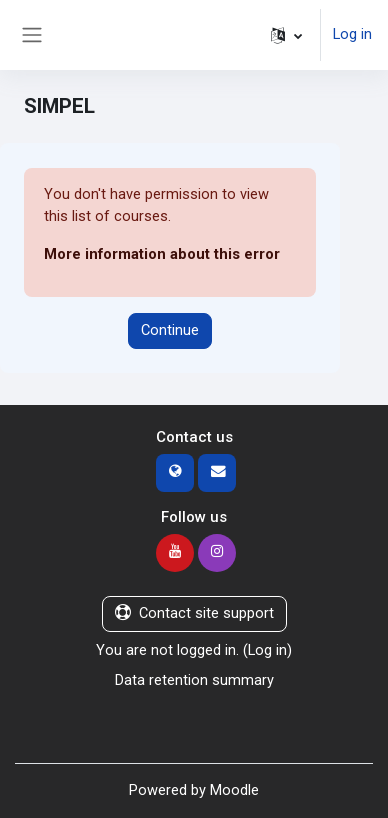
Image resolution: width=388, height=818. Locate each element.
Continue (170, 330)
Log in (352, 34)
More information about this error (162, 254)
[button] (286, 35)
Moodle (234, 790)
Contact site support (194, 613)
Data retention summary (194, 680)
